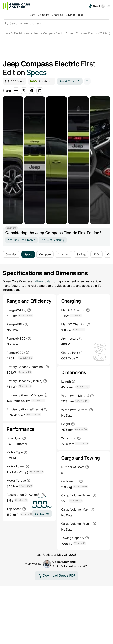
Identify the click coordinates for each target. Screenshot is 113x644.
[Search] (7, 23)
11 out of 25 (76, 315)
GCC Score (15, 81)
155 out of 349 (34, 415)
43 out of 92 (79, 330)
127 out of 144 (82, 401)
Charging (57, 15)
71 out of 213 (76, 501)
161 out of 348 (26, 315)
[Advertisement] (56, 48)
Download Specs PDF (56, 581)
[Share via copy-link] (16, 91)
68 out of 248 (81, 429)
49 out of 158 (38, 400)
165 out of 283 (83, 387)
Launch (42, 514)
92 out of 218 (25, 386)
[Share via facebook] (32, 91)
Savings (71, 15)
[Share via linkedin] (40, 91)
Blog (81, 15)
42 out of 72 (27, 514)
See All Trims (70, 81)
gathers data (42, 281)
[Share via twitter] (24, 91)
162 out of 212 (36, 472)
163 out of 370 (26, 358)
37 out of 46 (80, 543)
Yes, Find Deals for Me (21, 240)
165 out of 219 (26, 486)
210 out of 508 (80, 486)
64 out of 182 (25, 372)
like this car (42, 81)
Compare (43, 15)
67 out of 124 (21, 500)
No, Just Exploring (53, 240)
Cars (32, 15)
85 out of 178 (82, 443)
